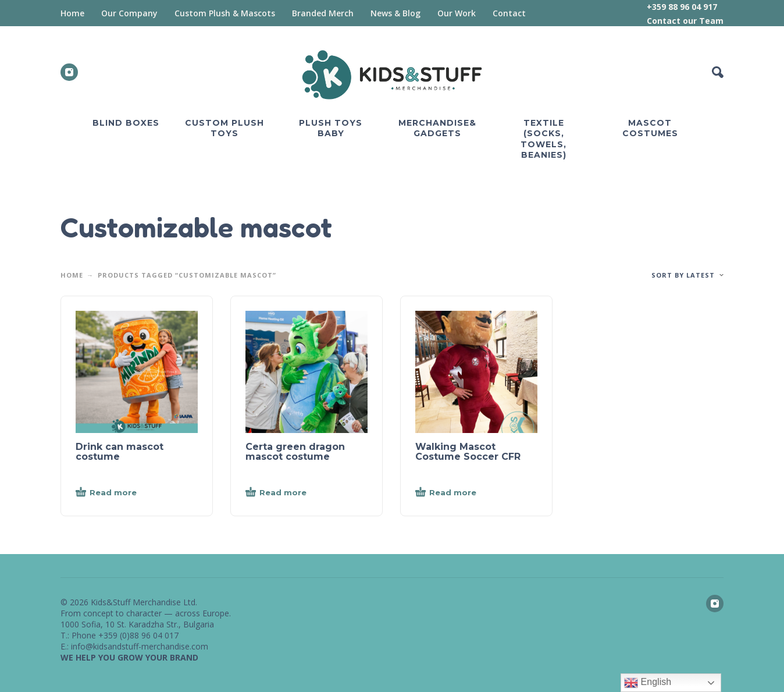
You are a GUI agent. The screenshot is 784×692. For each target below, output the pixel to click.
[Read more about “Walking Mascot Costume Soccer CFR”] (465, 493)
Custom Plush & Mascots (225, 13)
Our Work (457, 13)
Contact (509, 13)
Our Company (129, 13)
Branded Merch (323, 13)
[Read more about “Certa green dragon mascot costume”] (295, 493)
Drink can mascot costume (120, 452)
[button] (718, 72)
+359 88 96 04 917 (682, 7)
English (648, 683)
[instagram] (69, 72)
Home (72, 13)
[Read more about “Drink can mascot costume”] (125, 493)
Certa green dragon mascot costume (295, 452)
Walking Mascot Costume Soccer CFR (468, 452)
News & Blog (395, 13)
